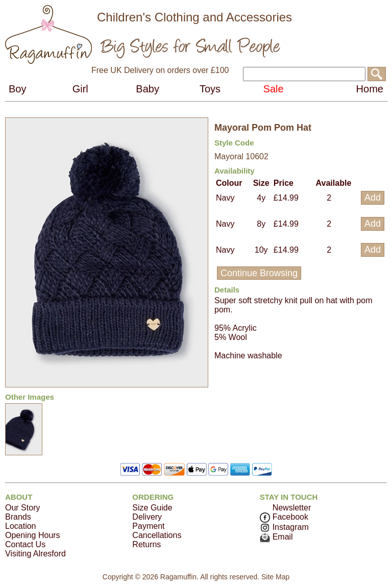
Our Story (22, 508)
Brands (18, 517)
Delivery (147, 517)
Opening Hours (33, 535)
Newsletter (292, 508)
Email (276, 537)
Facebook (284, 517)
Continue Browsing (259, 273)
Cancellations (157, 535)
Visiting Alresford (35, 554)
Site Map (275, 577)
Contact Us (25, 544)
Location (21, 526)
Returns (146, 544)
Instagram (284, 527)
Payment (148, 526)
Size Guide (152, 508)
